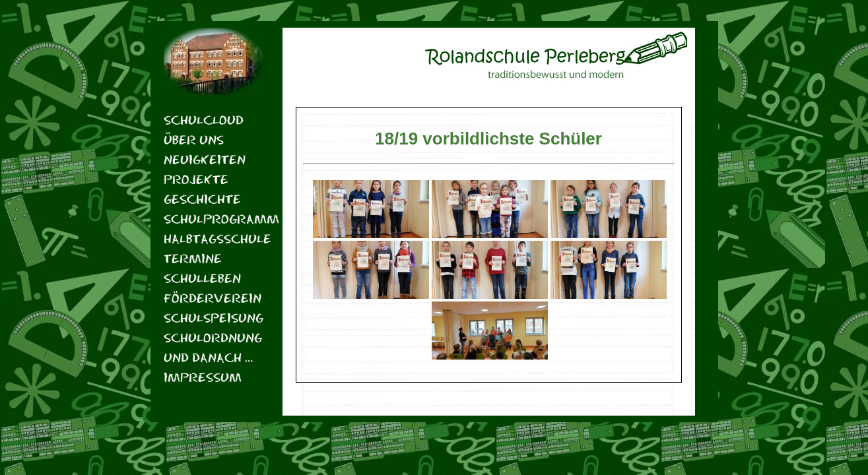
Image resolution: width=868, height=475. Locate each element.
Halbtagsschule (213, 238)
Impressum (203, 377)
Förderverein (213, 298)
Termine (193, 258)
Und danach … (208, 357)
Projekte (196, 179)
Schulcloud (204, 120)
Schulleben (202, 278)
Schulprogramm (213, 219)
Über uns (194, 140)
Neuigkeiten (205, 159)
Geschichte (202, 199)
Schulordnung (213, 337)
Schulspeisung (213, 318)
